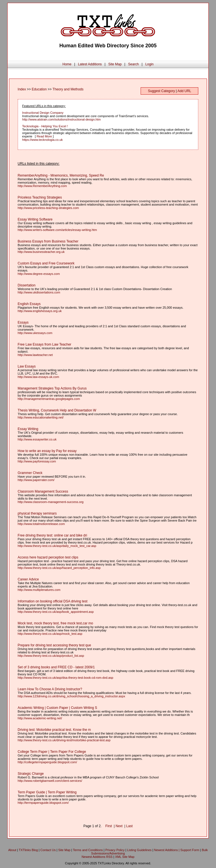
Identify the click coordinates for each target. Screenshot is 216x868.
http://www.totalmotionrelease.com (41, 524)
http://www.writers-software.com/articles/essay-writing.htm (57, 230)
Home (67, 64)
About (12, 850)
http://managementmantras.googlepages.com (49, 399)
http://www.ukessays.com (35, 333)
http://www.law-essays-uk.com (38, 377)
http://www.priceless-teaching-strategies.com (48, 208)
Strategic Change (31, 774)
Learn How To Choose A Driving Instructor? (50, 689)
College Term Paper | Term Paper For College (52, 752)
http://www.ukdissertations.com (39, 292)
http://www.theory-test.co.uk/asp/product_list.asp (51, 656)
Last (130, 826)
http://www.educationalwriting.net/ (41, 417)
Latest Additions (90, 64)
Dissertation (27, 285)
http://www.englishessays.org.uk (40, 311)
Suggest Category (161, 91)
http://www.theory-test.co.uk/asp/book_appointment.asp (56, 612)
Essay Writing (28, 429)
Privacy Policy (115, 850)
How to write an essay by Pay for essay (47, 451)
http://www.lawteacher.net (35, 355)
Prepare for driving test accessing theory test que (54, 645)
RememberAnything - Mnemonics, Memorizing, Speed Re (61, 175)
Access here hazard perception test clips (48, 557)
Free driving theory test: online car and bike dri (52, 535)
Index (22, 89)
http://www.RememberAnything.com (42, 186)
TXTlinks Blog (28, 850)
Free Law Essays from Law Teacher (45, 344)
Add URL (184, 91)
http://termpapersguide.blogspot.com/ (43, 803)
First (109, 826)
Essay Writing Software (35, 219)
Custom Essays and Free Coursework (46, 263)
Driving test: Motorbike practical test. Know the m (54, 730)
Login (149, 64)
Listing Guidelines (139, 850)
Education (39, 89)
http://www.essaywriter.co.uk (37, 439)
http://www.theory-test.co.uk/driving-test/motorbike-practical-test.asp (64, 740)
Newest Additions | (167, 850)
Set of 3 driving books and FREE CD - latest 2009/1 (56, 667)
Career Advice (28, 579)
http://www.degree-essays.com (39, 274)
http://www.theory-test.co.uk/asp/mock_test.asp (50, 634)
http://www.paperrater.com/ (36, 480)
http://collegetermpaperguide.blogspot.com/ (47, 762)
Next (119, 826)
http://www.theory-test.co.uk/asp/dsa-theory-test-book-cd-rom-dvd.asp (66, 678)
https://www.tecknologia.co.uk (42, 140)
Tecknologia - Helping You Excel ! (45, 126)
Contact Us (48, 850)
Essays (23, 322)
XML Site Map (125, 857)
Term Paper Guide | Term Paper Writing (47, 792)
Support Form (190, 850)
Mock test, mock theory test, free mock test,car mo (55, 623)
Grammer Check (30, 473)
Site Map (115, 64)
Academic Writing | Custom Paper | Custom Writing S (58, 708)
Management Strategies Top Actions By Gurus (52, 388)
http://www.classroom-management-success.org (51, 502)
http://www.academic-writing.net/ (40, 718)
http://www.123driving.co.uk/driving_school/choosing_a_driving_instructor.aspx (71, 696)
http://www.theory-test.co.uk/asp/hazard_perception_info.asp (59, 568)
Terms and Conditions (88, 850)
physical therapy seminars (37, 513)
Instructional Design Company (43, 113)
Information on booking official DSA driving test (53, 601)
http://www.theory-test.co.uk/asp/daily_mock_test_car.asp (57, 546)
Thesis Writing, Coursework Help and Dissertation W (57, 410)
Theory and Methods (68, 89)
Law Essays (27, 366)
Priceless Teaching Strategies (40, 197)
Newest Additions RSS (97, 857)
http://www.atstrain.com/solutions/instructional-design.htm (61, 119)
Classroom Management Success (43, 491)
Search (133, 64)
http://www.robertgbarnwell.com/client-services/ (50, 781)
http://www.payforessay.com (37, 461)
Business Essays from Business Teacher (48, 241)
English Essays (29, 304)
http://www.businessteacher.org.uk (41, 252)
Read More (44, 136)
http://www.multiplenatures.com (39, 590)
